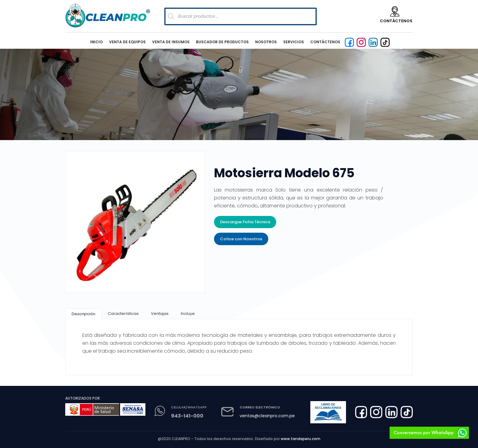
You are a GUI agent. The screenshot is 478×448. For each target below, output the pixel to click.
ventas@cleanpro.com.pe (267, 416)
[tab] (84, 314)
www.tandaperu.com (301, 439)
